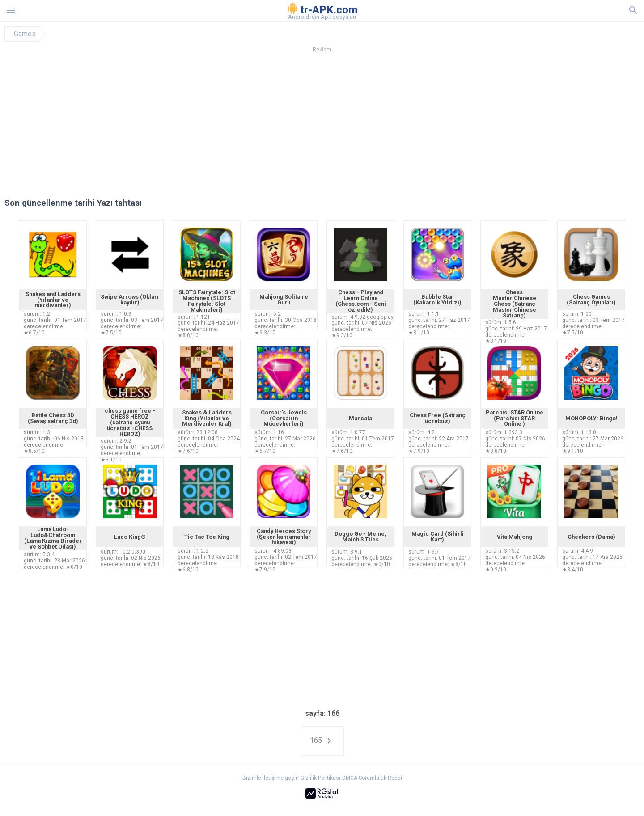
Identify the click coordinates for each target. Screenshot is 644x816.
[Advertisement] (376, 125)
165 (322, 741)
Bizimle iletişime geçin (271, 778)
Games (25, 34)
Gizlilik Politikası (320, 778)
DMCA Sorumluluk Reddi (372, 778)
